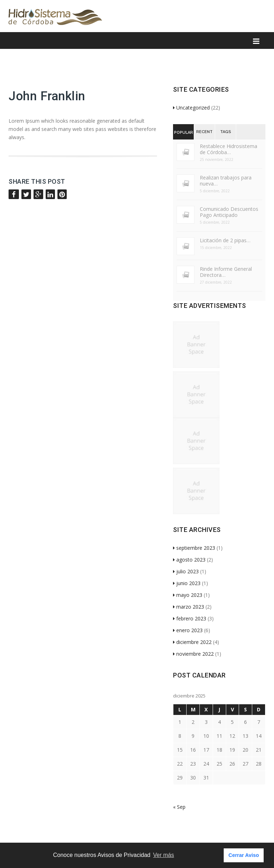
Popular (184, 133)
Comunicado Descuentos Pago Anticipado (229, 212)
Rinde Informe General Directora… (226, 272)
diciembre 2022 (192, 642)
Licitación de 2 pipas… (225, 240)
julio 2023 (186, 571)
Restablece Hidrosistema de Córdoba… (229, 149)
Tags (226, 132)
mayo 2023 (188, 595)
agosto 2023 (189, 560)
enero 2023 (188, 630)
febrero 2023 (190, 618)
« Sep (179, 807)
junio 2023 (187, 583)
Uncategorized (191, 108)
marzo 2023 (189, 607)
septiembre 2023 (194, 548)
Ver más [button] (164, 855)
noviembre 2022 (193, 654)
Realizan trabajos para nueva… (226, 181)
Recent (204, 132)
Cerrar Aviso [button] (243, 855)
